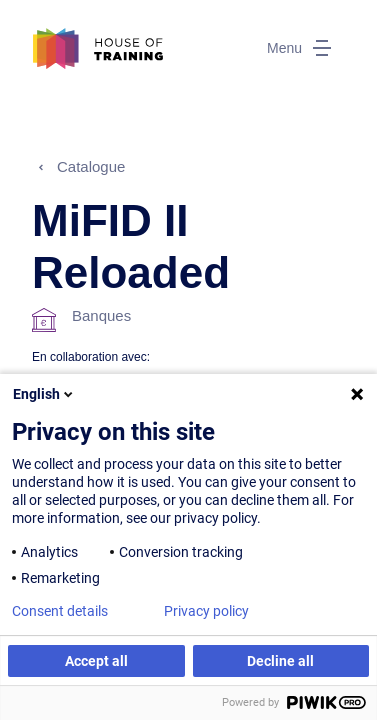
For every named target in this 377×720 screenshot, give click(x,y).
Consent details (60, 611)
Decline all (280, 661)
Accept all (96, 661)
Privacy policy (206, 611)
